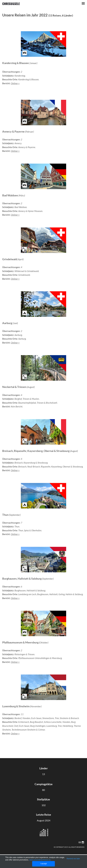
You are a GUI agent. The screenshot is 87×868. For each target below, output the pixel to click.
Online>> (15, 83)
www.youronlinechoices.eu (40, 860)
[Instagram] (83, 842)
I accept (43, 864)
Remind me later (73, 859)
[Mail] (80, 842)
